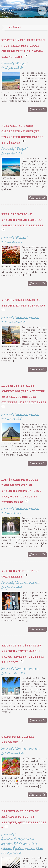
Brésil (27, 844)
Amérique (22, 317)
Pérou (40, 848)
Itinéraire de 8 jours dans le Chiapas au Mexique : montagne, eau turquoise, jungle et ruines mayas (22, 491)
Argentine (7, 844)
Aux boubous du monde (20, 12)
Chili (34, 844)
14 (22, 741)
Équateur (18, 848)
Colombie (7, 848)
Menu (42, 10)
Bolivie (18, 844)
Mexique (21, 63)
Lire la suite (37, 109)
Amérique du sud (24, 839)
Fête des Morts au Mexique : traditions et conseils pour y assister (23, 220)
